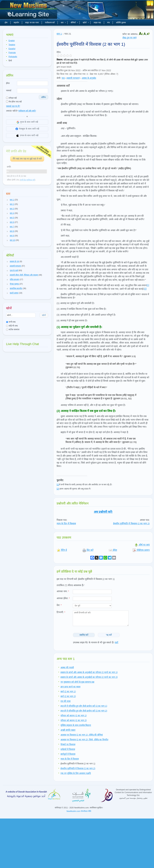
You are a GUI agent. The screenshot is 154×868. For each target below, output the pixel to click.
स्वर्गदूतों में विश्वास (68, 754)
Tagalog (12, 45)
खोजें (86, 23)
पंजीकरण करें (50, 23)
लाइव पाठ (97, 23)
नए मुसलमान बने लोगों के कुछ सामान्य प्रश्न (77, 682)
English (12, 41)
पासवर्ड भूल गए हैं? (13, 106)
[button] (7, 200)
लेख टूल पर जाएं (129, 38)
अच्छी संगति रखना (68, 730)
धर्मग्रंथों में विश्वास (68, 749)
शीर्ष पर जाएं (142, 545)
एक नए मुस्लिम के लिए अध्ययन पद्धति (76, 773)
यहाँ (116, 642)
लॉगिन (43, 97)
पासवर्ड (9, 90)
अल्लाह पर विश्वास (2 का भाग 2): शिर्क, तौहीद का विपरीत (84, 740)
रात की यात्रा (66, 701)
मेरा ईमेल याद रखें (14, 102)
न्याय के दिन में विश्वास (66, 523)
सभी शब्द (11, 322)
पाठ (63, 78)
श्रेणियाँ (74, 23)
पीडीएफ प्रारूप (141, 550)
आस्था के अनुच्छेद (89, 78)
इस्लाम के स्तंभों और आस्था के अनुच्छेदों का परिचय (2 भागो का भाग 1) (89, 672)
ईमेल (8, 83)
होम (6, 23)
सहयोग (16, 23)
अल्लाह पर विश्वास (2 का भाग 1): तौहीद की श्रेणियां (82, 735)
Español (12, 49)
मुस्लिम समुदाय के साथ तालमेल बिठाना (76, 725)
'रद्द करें (109, 635)
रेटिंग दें (62, 550)
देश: (59, 605)
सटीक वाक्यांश (13, 329)
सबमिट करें (84, 635)
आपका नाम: (63, 591)
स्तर (63, 23)
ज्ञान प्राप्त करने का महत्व (70, 687)
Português (13, 57)
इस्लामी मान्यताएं (73, 78)
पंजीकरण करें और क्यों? (27, 111)
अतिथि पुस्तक (121, 23)
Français (12, 53)
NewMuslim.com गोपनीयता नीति (79, 811)
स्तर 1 (59, 34)
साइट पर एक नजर (32, 23)
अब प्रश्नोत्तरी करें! (103, 512)
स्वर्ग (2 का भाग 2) (68, 696)
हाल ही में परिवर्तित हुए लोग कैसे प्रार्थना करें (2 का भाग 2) (84, 711)
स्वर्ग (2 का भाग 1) (68, 692)
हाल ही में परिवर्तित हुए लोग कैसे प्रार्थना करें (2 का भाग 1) (84, 706)
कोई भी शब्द (12, 326)
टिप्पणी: (61, 612)
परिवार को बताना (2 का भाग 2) (74, 720)
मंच (108, 23)
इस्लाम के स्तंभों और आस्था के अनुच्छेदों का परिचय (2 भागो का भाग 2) (89, 677)
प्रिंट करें (88, 550)
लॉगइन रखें (11, 98)
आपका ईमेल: (63, 598)
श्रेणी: (59, 78)
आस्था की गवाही (67, 667)
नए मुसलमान (29, 11)
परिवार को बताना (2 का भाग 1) (74, 716)
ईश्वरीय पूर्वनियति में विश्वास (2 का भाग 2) (131, 523)
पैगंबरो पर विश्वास (68, 744)
